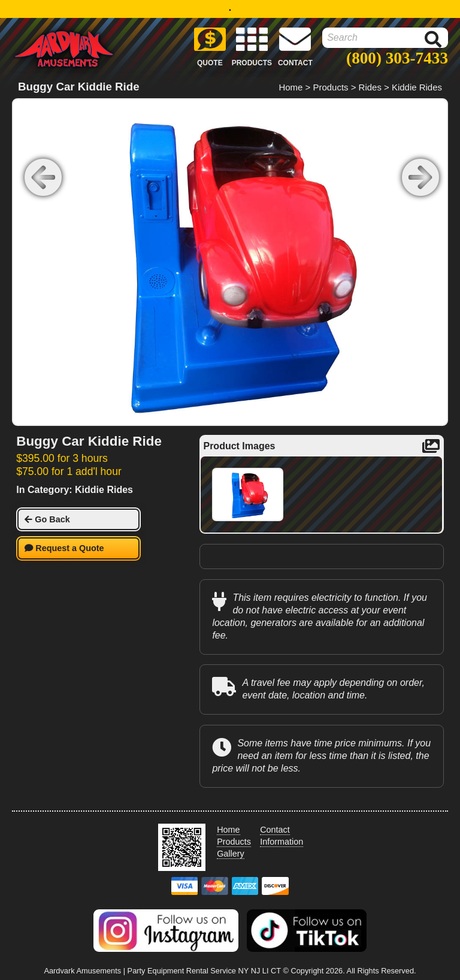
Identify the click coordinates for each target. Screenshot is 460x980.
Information (282, 842)
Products (330, 87)
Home (290, 87)
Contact (275, 830)
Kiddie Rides (417, 87)
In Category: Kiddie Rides (75, 490)
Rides (370, 87)
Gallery (231, 854)
